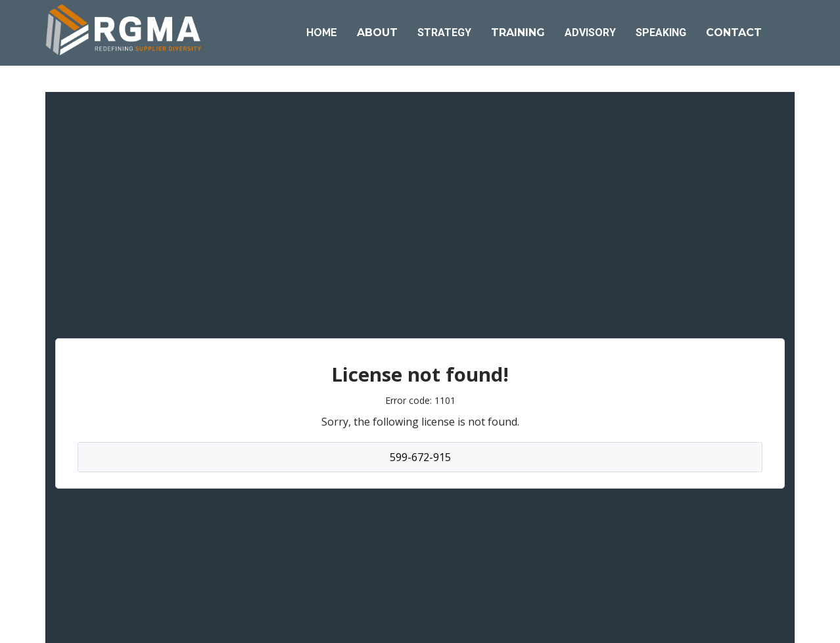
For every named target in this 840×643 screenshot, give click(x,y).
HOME (322, 33)
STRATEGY (444, 33)
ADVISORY (590, 33)
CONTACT (734, 33)
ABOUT (377, 33)
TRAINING (518, 33)
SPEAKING (661, 33)
